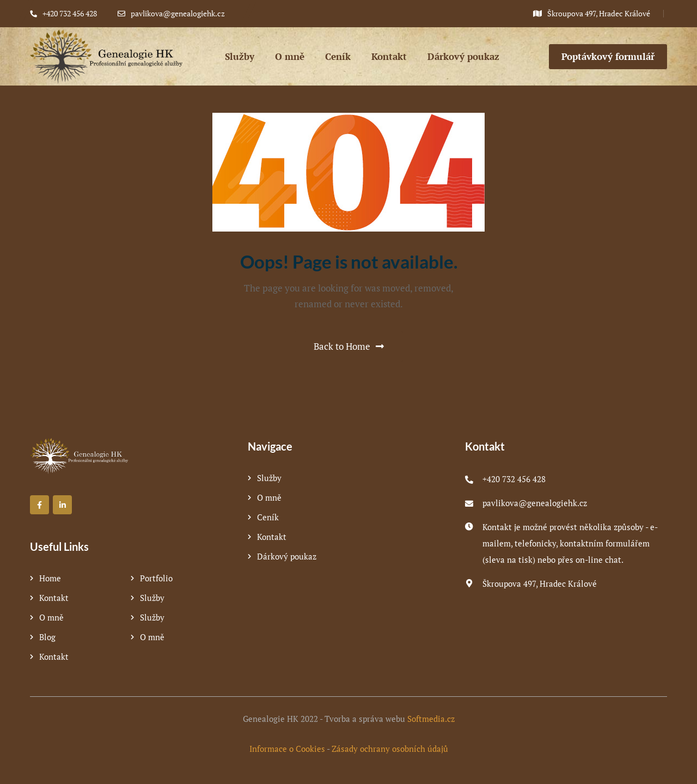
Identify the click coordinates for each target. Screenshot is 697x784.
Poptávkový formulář (608, 56)
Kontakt (54, 598)
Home (50, 578)
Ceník (268, 517)
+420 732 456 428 (514, 479)
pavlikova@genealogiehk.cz (535, 503)
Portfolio (156, 578)
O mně (51, 617)
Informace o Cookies (287, 749)
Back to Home (349, 346)
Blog (47, 637)
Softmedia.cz (431, 719)
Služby (152, 598)
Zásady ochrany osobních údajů (390, 749)
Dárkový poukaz (287, 556)
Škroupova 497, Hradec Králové (540, 584)
